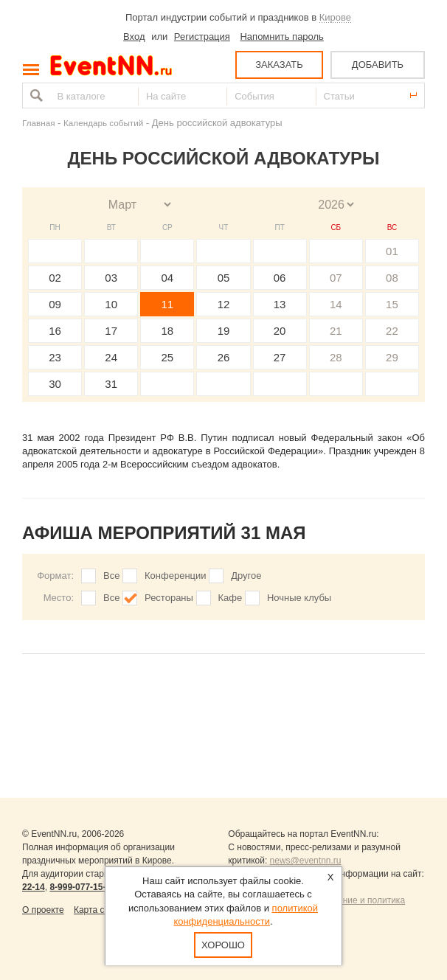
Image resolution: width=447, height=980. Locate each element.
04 (168, 278)
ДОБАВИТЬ (378, 65)
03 (111, 278)
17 (111, 331)
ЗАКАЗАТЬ (279, 65)
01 (392, 251)
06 (280, 278)
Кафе (231, 598)
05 (224, 278)
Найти (35, 95)
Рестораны (169, 598)
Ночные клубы (299, 598)
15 (392, 304)
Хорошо (224, 945)
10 (111, 304)
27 (280, 357)
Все (111, 576)
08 (392, 278)
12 (224, 304)
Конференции (176, 576)
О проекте (43, 910)
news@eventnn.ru (306, 861)
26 (224, 357)
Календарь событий (103, 123)
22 (392, 331)
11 (168, 304)
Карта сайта (98, 910)
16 (55, 331)
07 (336, 278)
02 (55, 278)
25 (168, 357)
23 (55, 357)
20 (280, 331)
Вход (134, 37)
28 (336, 357)
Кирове (335, 17)
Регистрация (202, 37)
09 (55, 304)
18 (168, 331)
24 (111, 357)
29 (392, 357)
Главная (38, 123)
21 (336, 331)
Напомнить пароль (281, 37)
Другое (246, 576)
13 (280, 304)
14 (336, 304)
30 (55, 384)
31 (111, 384)
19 (224, 331)
